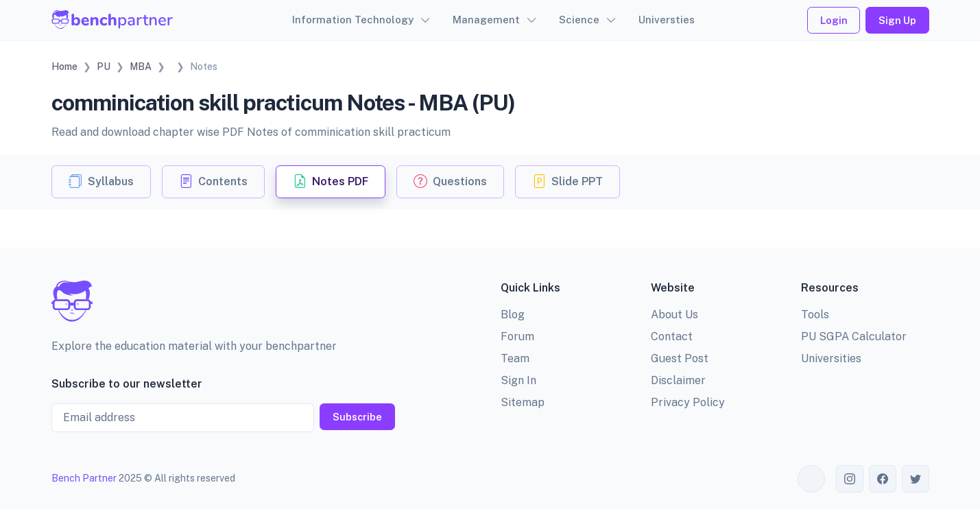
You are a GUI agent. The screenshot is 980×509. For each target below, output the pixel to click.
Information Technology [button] (353, 20)
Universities (831, 358)
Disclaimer (678, 380)
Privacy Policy (688, 402)
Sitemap (523, 402)
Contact (672, 336)
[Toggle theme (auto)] (811, 479)
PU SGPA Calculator (854, 336)
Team (515, 358)
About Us (674, 315)
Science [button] (579, 20)
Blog (513, 315)
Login (834, 20)
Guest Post (680, 358)
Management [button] (486, 20)
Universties (667, 20)
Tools (815, 315)
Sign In (518, 380)
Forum (517, 336)
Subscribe (357, 417)
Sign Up (897, 20)
